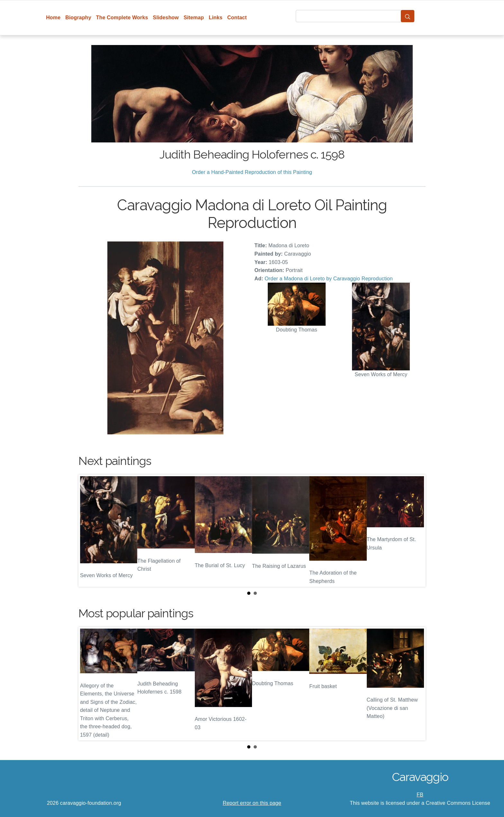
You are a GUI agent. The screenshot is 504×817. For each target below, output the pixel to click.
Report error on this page (252, 803)
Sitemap (194, 18)
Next (416, 531)
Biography (78, 18)
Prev (88, 531)
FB (420, 795)
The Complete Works (122, 18)
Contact (237, 18)
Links (216, 18)
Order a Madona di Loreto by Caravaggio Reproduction (329, 279)
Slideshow (166, 18)
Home (53, 18)
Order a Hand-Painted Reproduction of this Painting (252, 172)
